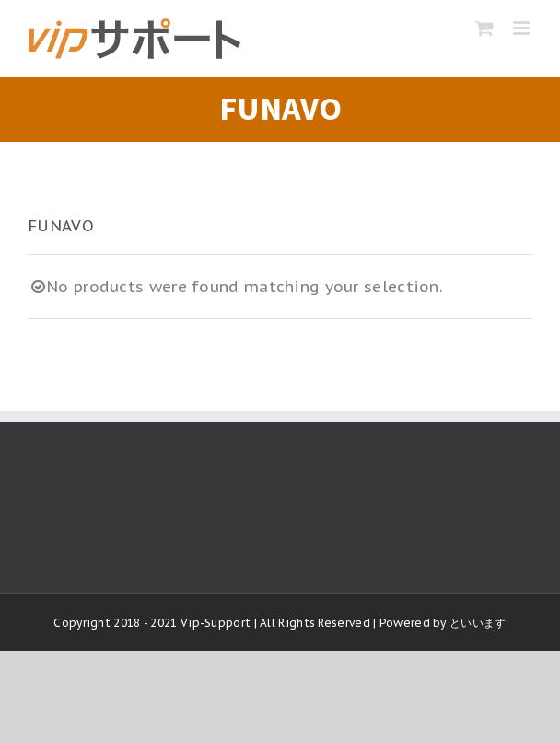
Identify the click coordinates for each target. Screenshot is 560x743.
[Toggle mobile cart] (484, 28)
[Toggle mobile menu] (523, 28)
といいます (478, 623)
